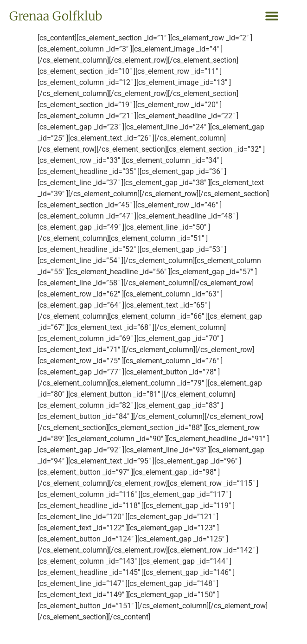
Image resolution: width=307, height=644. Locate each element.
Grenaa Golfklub (56, 16)
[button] (272, 16)
